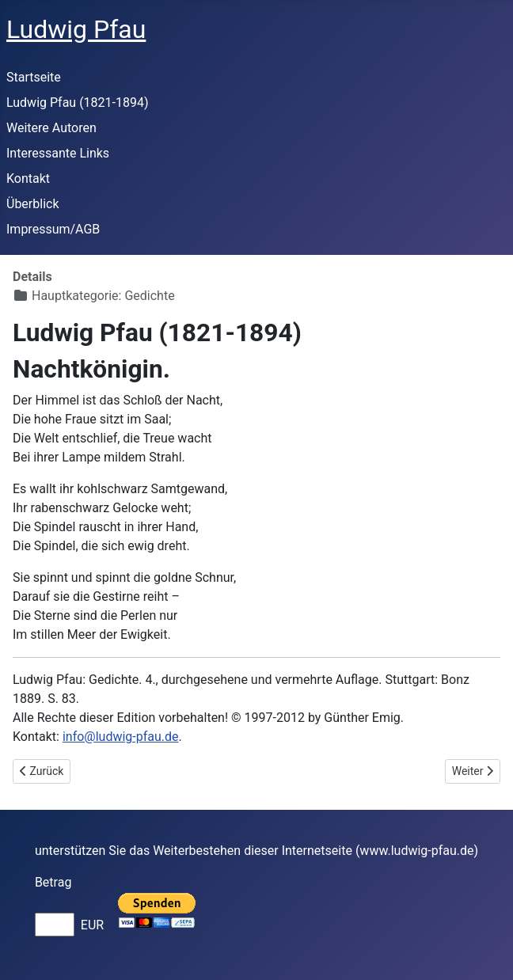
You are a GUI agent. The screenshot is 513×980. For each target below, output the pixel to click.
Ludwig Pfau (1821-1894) (78, 103)
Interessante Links (58, 153)
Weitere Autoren (51, 128)
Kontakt (28, 179)
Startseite (34, 77)
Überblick (33, 204)
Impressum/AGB (53, 229)
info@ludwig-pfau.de (121, 737)
